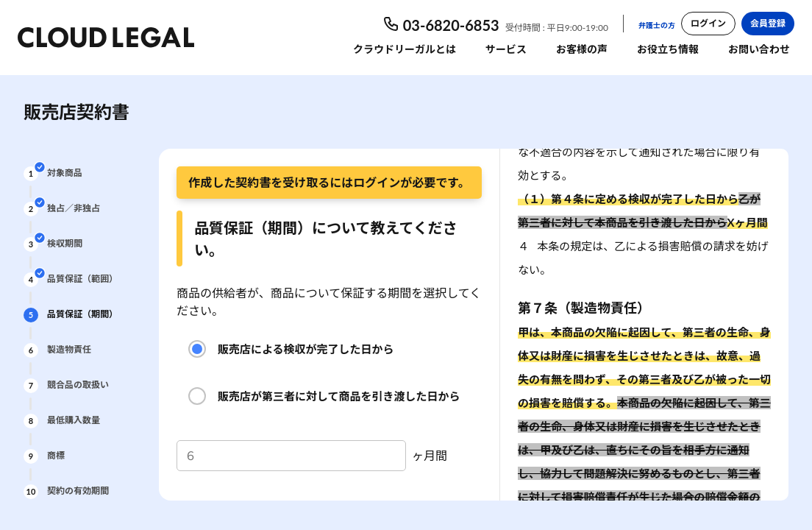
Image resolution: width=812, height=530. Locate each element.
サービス (506, 49)
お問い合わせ (759, 49)
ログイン (708, 23)
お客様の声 (582, 49)
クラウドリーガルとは (405, 49)
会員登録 (768, 23)
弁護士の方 (657, 25)
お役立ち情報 (668, 49)
